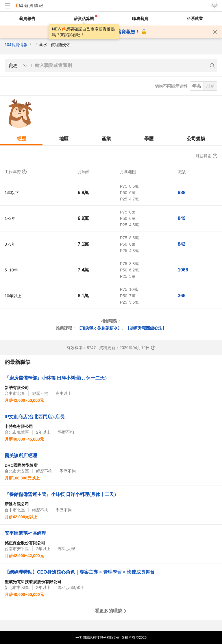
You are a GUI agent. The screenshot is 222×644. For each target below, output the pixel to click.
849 (182, 218)
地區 (64, 139)
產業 (106, 139)
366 (182, 296)
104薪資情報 (16, 45)
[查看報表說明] (153, 348)
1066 (183, 270)
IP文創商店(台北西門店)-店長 (35, 417)
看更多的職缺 (111, 611)
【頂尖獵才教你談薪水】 (99, 328)
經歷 (21, 139)
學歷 (149, 139)
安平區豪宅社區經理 (25, 533)
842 (182, 244)
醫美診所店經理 (21, 456)
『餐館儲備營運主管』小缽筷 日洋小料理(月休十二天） (62, 494)
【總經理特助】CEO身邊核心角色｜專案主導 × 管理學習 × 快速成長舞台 (80, 572)
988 (182, 193)
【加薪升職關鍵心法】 (146, 328)
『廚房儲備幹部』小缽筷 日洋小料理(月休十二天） (57, 378)
